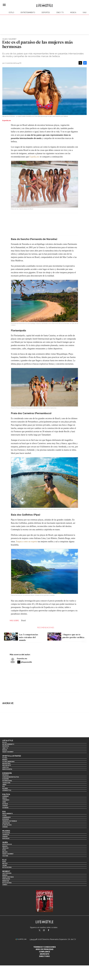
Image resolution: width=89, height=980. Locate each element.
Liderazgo (6, 835)
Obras (4, 785)
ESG (4, 786)
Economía (6, 779)
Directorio (44, 956)
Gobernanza (6, 817)
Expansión (7, 773)
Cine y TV (60, 12)
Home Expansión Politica (11, 777)
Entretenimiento (28, 12)
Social (4, 815)
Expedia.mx (34, 157)
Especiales (6, 838)
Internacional (7, 781)
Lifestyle (5, 767)
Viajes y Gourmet (9, 39)
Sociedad (5, 808)
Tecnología (6, 783)
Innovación (6, 823)
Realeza (5, 846)
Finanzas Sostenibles (10, 821)
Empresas (6, 775)
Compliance (45, 952)
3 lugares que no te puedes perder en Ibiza (73, 636)
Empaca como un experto (27, 542)
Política (6, 794)
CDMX (4, 802)
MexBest (6, 871)
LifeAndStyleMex (51, 930)
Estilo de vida (7, 867)
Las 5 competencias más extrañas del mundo (29, 637)
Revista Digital (7, 769)
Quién (5, 842)
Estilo (11, 12)
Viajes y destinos (8, 877)
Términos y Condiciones (45, 947)
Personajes (6, 879)
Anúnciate (45, 954)
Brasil (23, 621)
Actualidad (6, 833)
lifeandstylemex (46, 930)
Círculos (5, 848)
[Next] (84, 634)
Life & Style (8, 741)
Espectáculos (7, 844)
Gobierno (6, 796)
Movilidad (6, 819)
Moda (4, 850)
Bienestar (6, 881)
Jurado (5, 885)
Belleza (5, 852)
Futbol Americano (8, 762)
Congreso (6, 800)
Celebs (5, 865)
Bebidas (5, 875)
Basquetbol (6, 763)
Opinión (5, 806)
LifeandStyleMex (40, 930)
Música (73, 12)
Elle (4, 860)
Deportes (46, 12)
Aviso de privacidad (45, 949)
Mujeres (5, 788)
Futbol (5, 758)
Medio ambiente (7, 813)
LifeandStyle (7, 790)
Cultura (5, 856)
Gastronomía (7, 873)
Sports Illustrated (12, 756)
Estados (5, 804)
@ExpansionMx (26, 662)
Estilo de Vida (7, 883)
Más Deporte (7, 765)
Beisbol (5, 760)
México (5, 798)
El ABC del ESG (7, 825)
